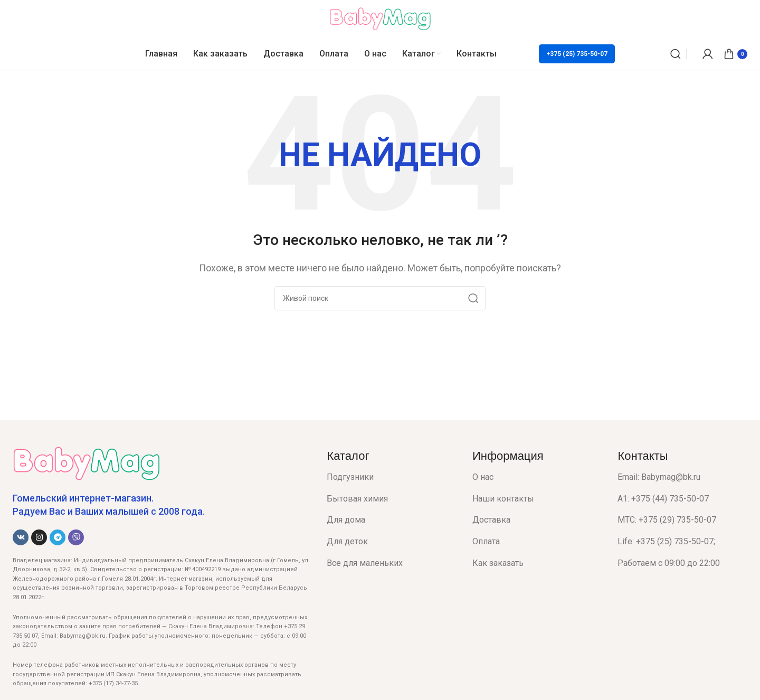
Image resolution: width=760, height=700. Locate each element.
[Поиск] (676, 54)
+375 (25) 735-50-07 (577, 54)
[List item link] (392, 477)
